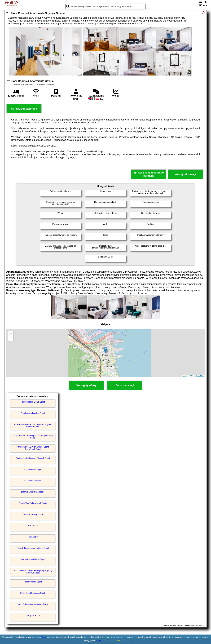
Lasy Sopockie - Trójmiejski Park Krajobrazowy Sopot (33, 437)
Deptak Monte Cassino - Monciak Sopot (33, 458)
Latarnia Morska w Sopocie (33, 492)
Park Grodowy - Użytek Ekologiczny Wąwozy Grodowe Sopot (33, 572)
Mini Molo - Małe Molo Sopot (33, 559)
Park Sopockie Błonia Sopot (33, 402)
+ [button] (11, 334)
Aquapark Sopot (33, 616)
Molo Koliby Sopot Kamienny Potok (33, 604)
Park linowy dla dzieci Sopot (33, 413)
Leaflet (185, 376)
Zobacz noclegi (125, 385)
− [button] (11, 338)
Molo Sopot (33, 526)
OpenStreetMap (198, 376)
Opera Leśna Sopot (33, 481)
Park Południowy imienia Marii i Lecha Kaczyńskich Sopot (33, 448)
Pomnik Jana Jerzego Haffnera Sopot (33, 548)
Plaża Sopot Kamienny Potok (33, 593)
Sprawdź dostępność (24, 109)
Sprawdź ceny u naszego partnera (148, 174)
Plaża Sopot (33, 537)
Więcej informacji (185, 174)
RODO (99, 640)
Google (44, 637)
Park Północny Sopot (33, 582)
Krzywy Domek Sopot (33, 469)
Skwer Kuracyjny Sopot (33, 514)
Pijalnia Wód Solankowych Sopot (33, 503)
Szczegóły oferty (86, 385)
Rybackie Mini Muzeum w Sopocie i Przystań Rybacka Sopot (33, 426)
